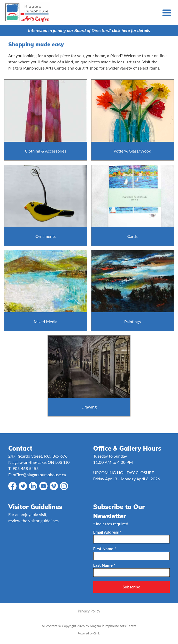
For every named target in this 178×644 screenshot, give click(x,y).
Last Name (104, 565)
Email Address (107, 532)
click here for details (131, 30)
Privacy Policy (89, 611)
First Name (105, 548)
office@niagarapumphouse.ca (39, 475)
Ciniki (97, 633)
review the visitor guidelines (33, 521)
